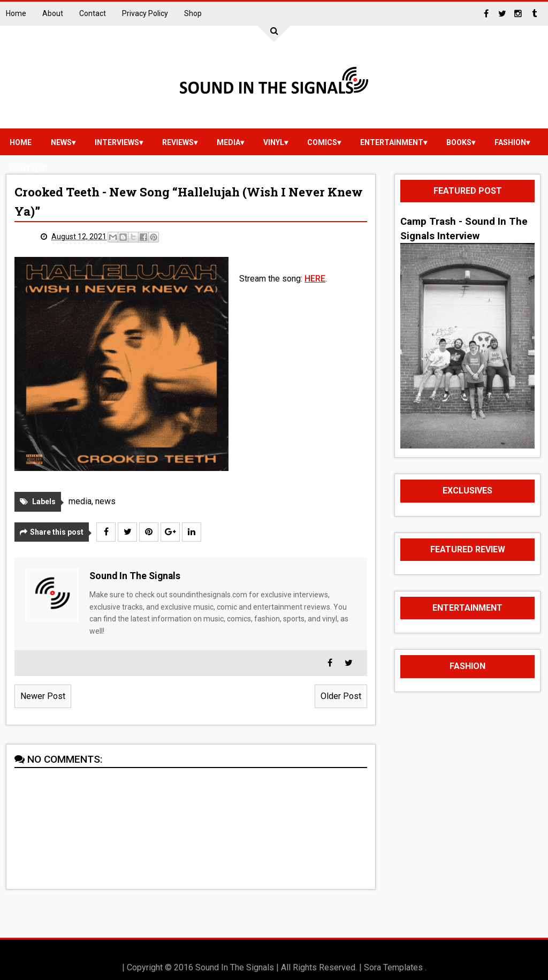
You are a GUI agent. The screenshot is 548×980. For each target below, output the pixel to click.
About (53, 13)
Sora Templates (393, 967)
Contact (93, 13)
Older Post (341, 696)
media (229, 142)
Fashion (510, 142)
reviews (178, 142)
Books (459, 142)
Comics (322, 142)
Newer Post (43, 696)
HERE (315, 279)
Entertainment (392, 142)
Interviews (117, 142)
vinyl (274, 142)
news (61, 142)
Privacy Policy (145, 13)
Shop (193, 13)
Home (16, 13)
